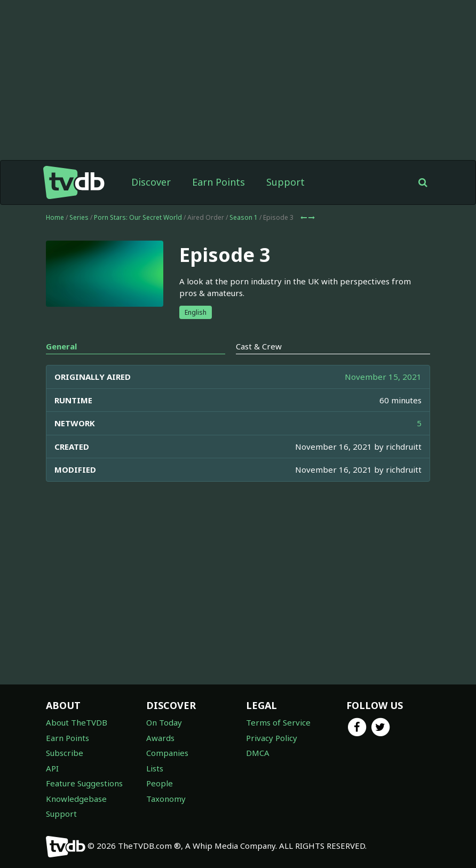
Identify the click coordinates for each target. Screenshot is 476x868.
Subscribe (65, 753)
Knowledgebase (76, 799)
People (160, 783)
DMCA (258, 753)
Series (79, 217)
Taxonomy (166, 799)
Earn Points (219, 182)
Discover (151, 182)
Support (285, 182)
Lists (155, 768)
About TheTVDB (77, 722)
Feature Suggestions (84, 783)
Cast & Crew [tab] (259, 346)
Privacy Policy (272, 738)
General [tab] (61, 346)
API (52, 768)
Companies (167, 753)
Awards (160, 738)
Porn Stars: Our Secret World (138, 217)
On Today (164, 722)
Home (55, 217)
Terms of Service (278, 722)
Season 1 (244, 217)
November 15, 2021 (383, 377)
